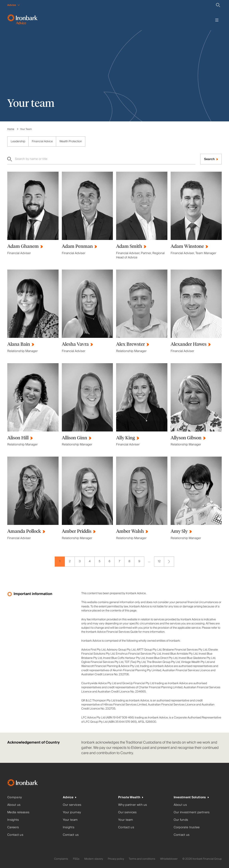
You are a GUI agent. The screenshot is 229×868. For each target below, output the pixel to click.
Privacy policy (116, 859)
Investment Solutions (190, 797)
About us (14, 805)
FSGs (76, 859)
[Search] (218, 5)
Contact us (15, 835)
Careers (13, 827)
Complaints (61, 859)
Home (11, 129)
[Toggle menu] (217, 20)
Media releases (18, 812)
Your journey (72, 812)
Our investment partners (192, 812)
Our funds (181, 820)
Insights (13, 820)
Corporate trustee (187, 827)
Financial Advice (42, 141)
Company (15, 797)
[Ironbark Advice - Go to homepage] (22, 20)
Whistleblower (169, 859)
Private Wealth (129, 797)
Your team (70, 820)
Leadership (18, 141)
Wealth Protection (71, 141)
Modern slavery (94, 859)
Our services (72, 805)
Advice (68, 797)
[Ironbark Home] (28, 784)
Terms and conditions (142, 859)
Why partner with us (133, 805)
